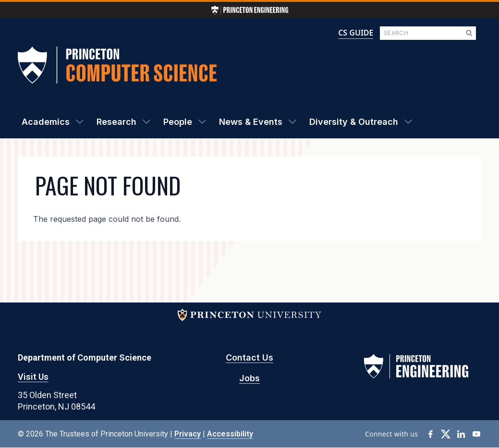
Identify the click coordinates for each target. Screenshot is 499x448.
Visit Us (33, 377)
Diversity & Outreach (354, 122)
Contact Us (249, 357)
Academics (46, 122)
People (178, 122)
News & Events (251, 122)
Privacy (188, 434)
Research (116, 122)
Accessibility (230, 434)
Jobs (249, 378)
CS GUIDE (356, 33)
